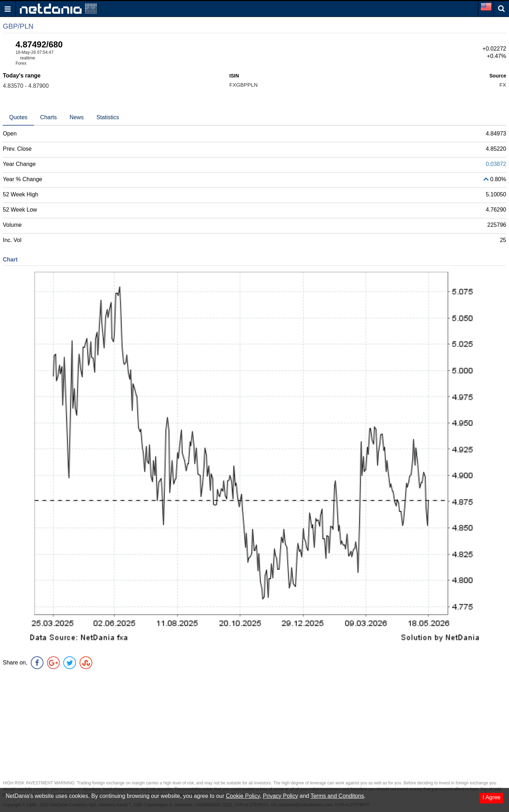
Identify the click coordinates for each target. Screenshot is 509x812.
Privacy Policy (281, 796)
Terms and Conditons (337, 796)
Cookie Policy (243, 796)
